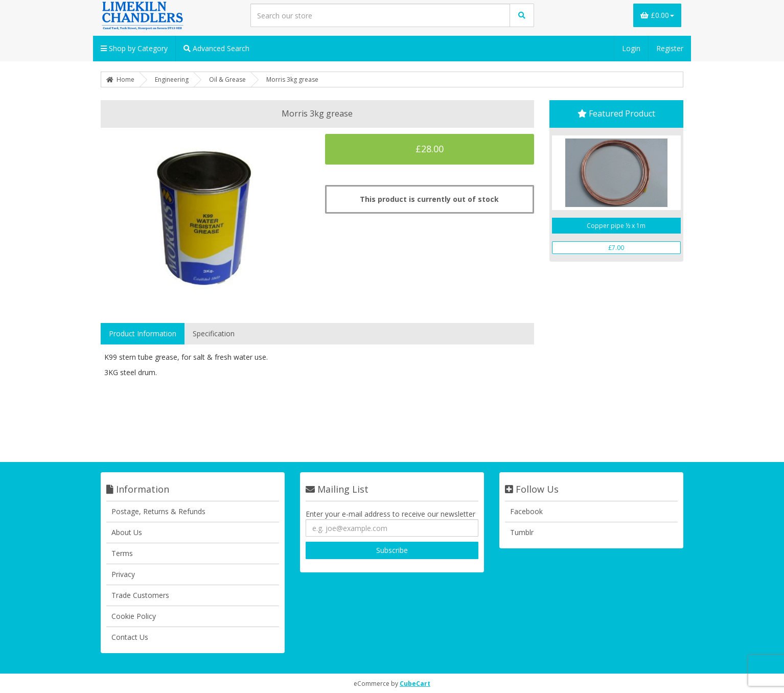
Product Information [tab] (143, 333)
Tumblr (522, 532)
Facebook (526, 511)
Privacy (123, 574)
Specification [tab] (214, 333)
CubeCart (415, 684)
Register (670, 48)
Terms (122, 553)
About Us (127, 532)
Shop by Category (134, 48)
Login (631, 48)
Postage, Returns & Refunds (158, 511)
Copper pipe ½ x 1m (616, 226)
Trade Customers (140, 595)
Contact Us (130, 637)
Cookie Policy (134, 616)
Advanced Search (216, 48)
